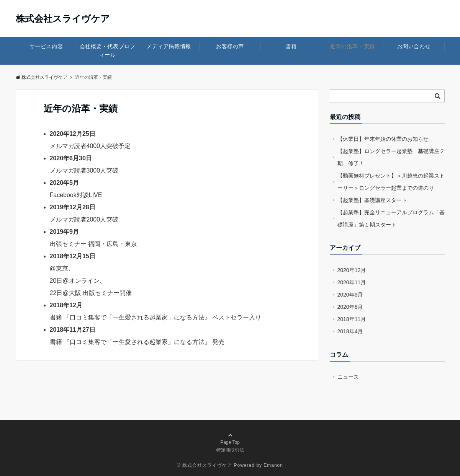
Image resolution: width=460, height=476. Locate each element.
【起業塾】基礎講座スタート (372, 200)
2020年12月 (352, 270)
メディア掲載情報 (169, 46)
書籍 (291, 46)
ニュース (348, 377)
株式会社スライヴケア (63, 19)
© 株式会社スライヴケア (205, 465)
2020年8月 (350, 307)
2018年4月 (350, 331)
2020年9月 (350, 295)
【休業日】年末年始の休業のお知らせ (383, 139)
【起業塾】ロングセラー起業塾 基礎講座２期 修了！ (391, 157)
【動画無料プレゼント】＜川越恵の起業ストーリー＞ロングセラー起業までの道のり (391, 182)
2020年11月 (352, 282)
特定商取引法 (230, 450)
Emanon (273, 465)
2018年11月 (352, 319)
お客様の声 (230, 46)
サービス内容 (46, 46)
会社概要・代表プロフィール (108, 51)
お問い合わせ (414, 46)
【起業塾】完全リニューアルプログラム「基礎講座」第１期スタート (391, 218)
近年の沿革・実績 (352, 46)
